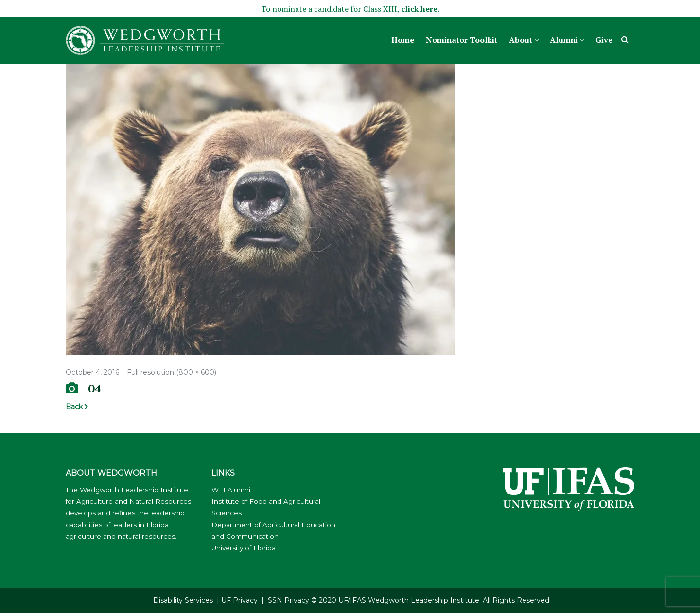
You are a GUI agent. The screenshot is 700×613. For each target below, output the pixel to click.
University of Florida (244, 548)
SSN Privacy (289, 600)
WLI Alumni (231, 490)
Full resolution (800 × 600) (172, 372)
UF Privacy (239, 600)
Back (74, 407)
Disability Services (183, 600)
